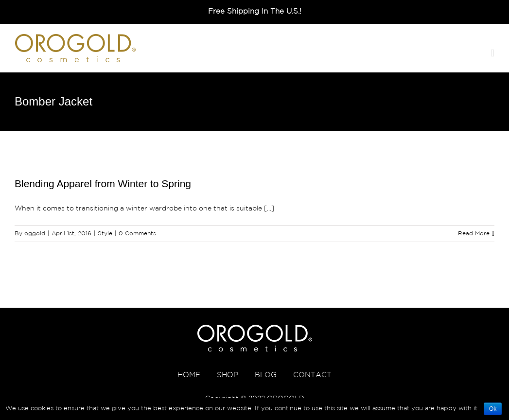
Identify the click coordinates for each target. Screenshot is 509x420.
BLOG (266, 375)
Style (105, 234)
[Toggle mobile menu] (492, 53)
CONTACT (312, 375)
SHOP (228, 375)
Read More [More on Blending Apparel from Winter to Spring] (474, 234)
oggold (35, 234)
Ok (493, 409)
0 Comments (137, 234)
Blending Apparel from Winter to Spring (103, 184)
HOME (189, 375)
